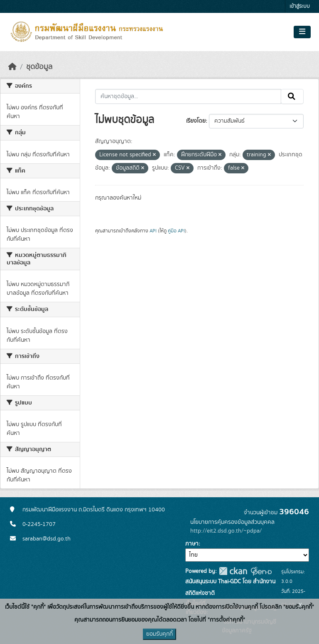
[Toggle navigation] (302, 32)
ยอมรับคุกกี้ (159, 634)
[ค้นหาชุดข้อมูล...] (188, 96)
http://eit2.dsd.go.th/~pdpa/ (226, 531)
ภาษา (192, 544)
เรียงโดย (196, 121)
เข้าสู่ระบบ (300, 6)
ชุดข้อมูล (39, 67)
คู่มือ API (176, 231)
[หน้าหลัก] (12, 67)
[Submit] (292, 96)
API (153, 231)
